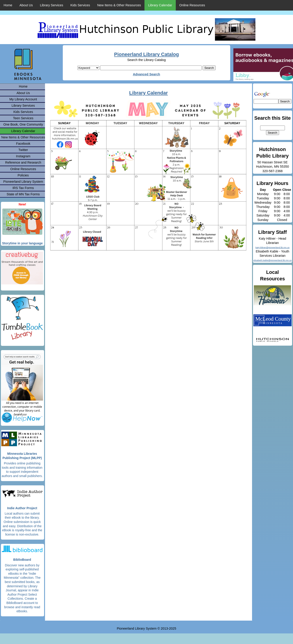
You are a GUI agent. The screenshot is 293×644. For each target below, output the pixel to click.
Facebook (23, 144)
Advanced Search (147, 74)
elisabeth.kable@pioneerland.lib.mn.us (273, 260)
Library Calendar (160, 5)
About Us (26, 5)
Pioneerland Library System (23, 182)
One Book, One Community (23, 124)
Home (8, 5)
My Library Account (23, 99)
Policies (23, 175)
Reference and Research (23, 162)
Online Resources (192, 5)
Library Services (52, 5)
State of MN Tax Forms (23, 194)
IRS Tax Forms (23, 188)
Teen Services (23, 118)
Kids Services (80, 5)
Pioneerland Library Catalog (146, 54)
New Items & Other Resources (119, 5)
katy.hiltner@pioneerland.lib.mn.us (272, 247)
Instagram (23, 156)
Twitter (23, 150)
